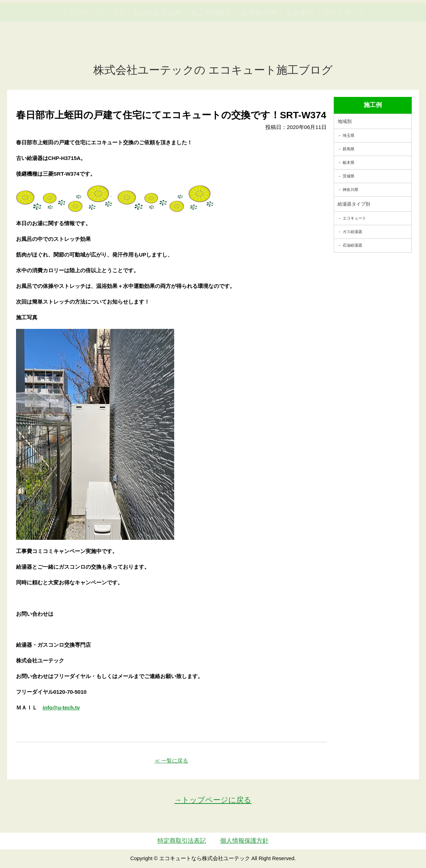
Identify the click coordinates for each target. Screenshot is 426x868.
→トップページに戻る (213, 800)
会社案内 (300, 46)
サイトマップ (344, 46)
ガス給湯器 (352, 232)
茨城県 (349, 176)
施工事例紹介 (211, 46)
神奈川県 (350, 190)
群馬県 (349, 149)
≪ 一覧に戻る (171, 761)
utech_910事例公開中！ (147, 23)
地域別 (345, 121)
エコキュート (354, 218)
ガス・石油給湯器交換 (146, 46)
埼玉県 (349, 135)
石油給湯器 (352, 245)
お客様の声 (259, 46)
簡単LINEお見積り (342, 18)
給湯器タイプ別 (354, 204)
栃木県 (349, 162)
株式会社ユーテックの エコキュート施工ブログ (213, 70)
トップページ (82, 46)
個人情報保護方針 (244, 841)
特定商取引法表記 (182, 841)
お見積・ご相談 (395, 18)
